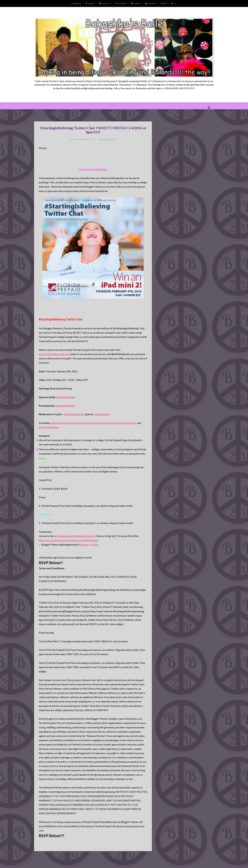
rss (174, 3)
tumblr (90, 3)
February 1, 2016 (89, 544)
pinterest (105, 3)
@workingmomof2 (102, 423)
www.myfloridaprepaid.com (54, 354)
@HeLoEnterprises (74, 414)
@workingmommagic (124, 423)
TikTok (163, 3)
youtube (150, 3)
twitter (136, 3)
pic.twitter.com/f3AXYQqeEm (82, 540)
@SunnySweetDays (49, 427)
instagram (76, 3)
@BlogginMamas (65, 406)
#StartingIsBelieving (84, 536)
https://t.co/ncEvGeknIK (52, 540)
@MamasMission (60, 423)
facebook (121, 3)
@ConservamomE (81, 423)
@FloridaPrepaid (66, 397)
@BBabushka (102, 414)
